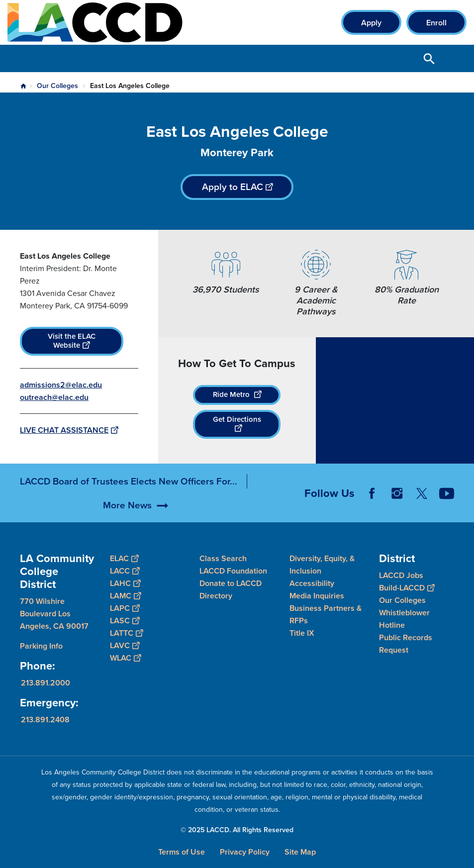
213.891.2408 (45, 720)
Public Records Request (406, 644)
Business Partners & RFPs (326, 614)
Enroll (436, 23)
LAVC (125, 645)
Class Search (223, 558)
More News (127, 519)
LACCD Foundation (233, 571)
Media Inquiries (317, 596)
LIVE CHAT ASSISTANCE (69, 430)
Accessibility (312, 583)
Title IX (302, 633)
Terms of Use (182, 852)
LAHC (125, 583)
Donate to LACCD (231, 583)
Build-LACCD (407, 588)
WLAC (125, 658)
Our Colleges (57, 86)
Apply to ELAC (237, 187)
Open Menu (454, 58)
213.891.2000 (46, 683)
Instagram (397, 507)
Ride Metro (237, 394)
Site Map (300, 852)
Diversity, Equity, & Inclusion (322, 565)
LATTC (126, 633)
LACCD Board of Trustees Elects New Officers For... (129, 495)
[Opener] (464, 512)
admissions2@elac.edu (61, 385)
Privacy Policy (245, 852)
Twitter (422, 507)
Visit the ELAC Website (72, 341)
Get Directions (237, 424)
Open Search (429, 58)
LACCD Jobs (401, 575)
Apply (371, 23)
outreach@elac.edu (54, 397)
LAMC (125, 596)
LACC (125, 571)
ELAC (124, 558)
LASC (125, 621)
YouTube (447, 507)
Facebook (372, 507)
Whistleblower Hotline (404, 619)
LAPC (125, 608)
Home (23, 86)
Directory (216, 596)
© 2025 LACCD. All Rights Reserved (237, 830)
